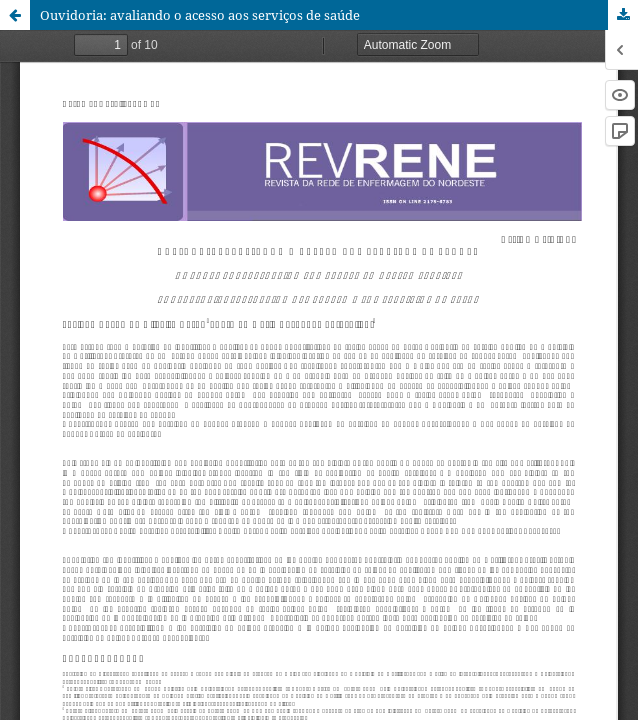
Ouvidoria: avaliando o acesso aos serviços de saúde (200, 15)
